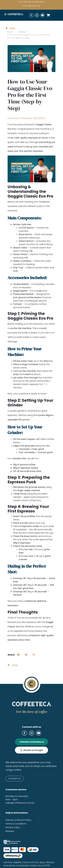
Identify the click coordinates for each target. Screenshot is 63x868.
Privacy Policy (13, 827)
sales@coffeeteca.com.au (20, 803)
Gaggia (22, 32)
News (13, 665)
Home (10, 32)
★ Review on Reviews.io (32, 742)
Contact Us (15, 778)
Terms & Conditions (16, 824)
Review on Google (32, 750)
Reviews (10, 831)
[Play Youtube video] (32, 169)
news (10, 28)
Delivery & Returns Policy (18, 820)
